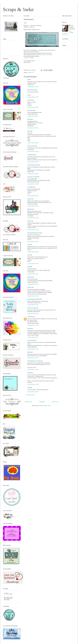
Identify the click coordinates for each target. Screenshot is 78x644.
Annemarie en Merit (33, 177)
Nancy (29, 131)
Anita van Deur (31, 146)
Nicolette (30, 277)
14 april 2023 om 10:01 (33, 206)
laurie (29, 388)
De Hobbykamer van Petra (34, 361)
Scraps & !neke (18, 9)
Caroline (30, 287)
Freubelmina (31, 155)
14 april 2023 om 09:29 (33, 196)
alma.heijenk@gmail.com (34, 233)
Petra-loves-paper (32, 308)
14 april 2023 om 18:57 (33, 305)
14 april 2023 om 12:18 (33, 252)
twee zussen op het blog (46, 55)
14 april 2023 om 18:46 (33, 296)
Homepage (42, 402)
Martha (29, 119)
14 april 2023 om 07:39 (33, 87)
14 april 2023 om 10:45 (33, 230)
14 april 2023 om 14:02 (33, 264)
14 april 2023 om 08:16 (33, 128)
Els (28, 80)
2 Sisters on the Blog (29, 58)
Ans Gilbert (30, 187)
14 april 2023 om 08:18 (33, 152)
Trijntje (29, 329)
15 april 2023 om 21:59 (33, 337)
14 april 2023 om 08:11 (33, 116)
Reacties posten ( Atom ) (45, 406)
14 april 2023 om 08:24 (33, 162)
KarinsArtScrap (31, 90)
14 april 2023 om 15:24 (33, 274)
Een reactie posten (30, 395)
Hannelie (30, 100)
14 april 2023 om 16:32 (33, 284)
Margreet (30, 209)
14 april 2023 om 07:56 (33, 97)
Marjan (29, 352)
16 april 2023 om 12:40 (33, 349)
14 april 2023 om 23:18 (33, 314)
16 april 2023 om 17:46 (33, 370)
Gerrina (29, 221)
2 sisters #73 (31, 72)
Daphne (29, 199)
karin (29, 255)
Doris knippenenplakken (34, 299)
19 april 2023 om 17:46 (33, 384)
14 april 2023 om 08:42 (33, 174)
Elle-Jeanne (31, 110)
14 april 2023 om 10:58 (33, 242)
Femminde (30, 317)
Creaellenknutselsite (33, 165)
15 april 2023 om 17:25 (33, 325)
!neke (72, 26)
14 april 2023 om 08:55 (33, 184)
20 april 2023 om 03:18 (33, 392)
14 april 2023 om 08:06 (33, 107)
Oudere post (55, 402)
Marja (29, 267)
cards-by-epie (31, 340)
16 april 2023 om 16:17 (33, 358)
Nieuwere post (28, 402)
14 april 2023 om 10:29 (33, 218)
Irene (29, 245)
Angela (29, 373)
